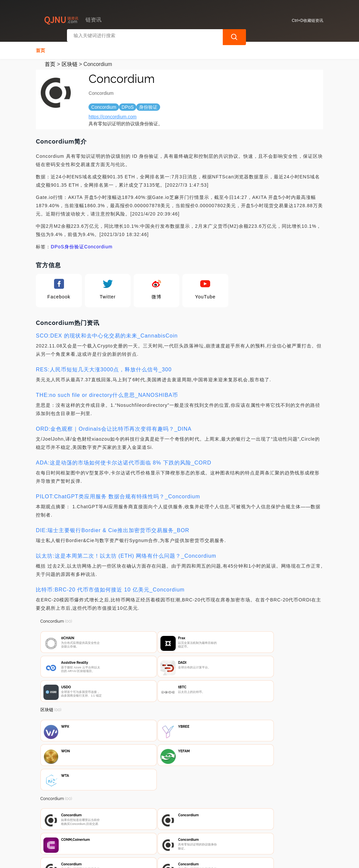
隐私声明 (146, 832)
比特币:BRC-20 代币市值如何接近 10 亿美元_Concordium (110, 588)
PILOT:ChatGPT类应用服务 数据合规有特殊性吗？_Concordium (118, 495)
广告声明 (179, 832)
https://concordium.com (113, 115)
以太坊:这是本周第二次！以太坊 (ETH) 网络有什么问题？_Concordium (126, 554)
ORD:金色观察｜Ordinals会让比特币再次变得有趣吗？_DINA (114, 427)
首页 (40, 48)
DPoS (58, 245)
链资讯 (143, 857)
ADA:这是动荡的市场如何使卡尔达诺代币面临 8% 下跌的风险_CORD (123, 461)
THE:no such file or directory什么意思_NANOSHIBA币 (107, 393)
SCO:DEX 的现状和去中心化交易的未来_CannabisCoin (107, 334)
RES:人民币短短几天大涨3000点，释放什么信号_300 (104, 368)
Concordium (98, 245)
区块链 (70, 62)
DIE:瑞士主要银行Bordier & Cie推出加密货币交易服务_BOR (113, 528)
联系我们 (113, 832)
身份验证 (74, 245)
